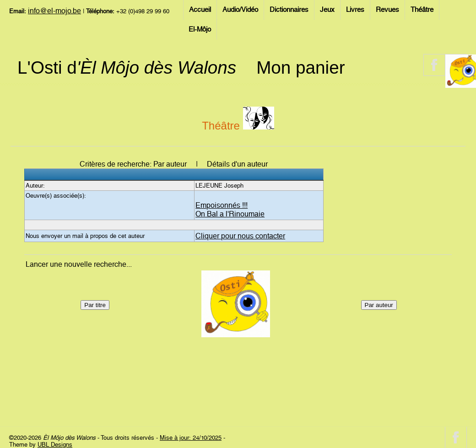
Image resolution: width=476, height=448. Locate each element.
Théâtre (422, 10)
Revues (387, 10)
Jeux (327, 10)
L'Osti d (127, 67)
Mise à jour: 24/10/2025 (191, 438)
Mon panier (300, 67)
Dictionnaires (289, 10)
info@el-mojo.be (54, 11)
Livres (355, 10)
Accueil (200, 10)
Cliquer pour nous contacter (240, 236)
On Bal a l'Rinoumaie (230, 214)
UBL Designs (55, 445)
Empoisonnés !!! (222, 205)
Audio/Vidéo (240, 10)
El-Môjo (200, 29)
